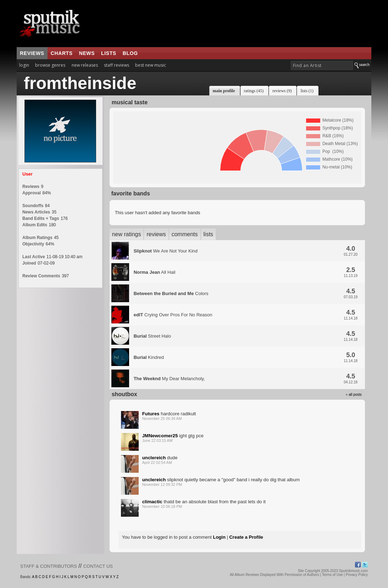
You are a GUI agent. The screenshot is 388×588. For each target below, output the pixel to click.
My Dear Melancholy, (169, 379)
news (87, 53)
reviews (32, 53)
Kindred (149, 357)
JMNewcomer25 (160, 436)
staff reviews (117, 65)
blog (130, 53)
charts (62, 53)
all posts (355, 395)
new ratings (127, 234)
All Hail (155, 272)
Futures (151, 414)
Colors (171, 293)
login (24, 65)
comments (185, 234)
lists (109, 53)
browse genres (50, 65)
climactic (152, 502)
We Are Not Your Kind (166, 251)
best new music (151, 65)
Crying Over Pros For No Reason (173, 315)
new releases (85, 65)
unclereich (154, 458)
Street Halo (153, 336)
